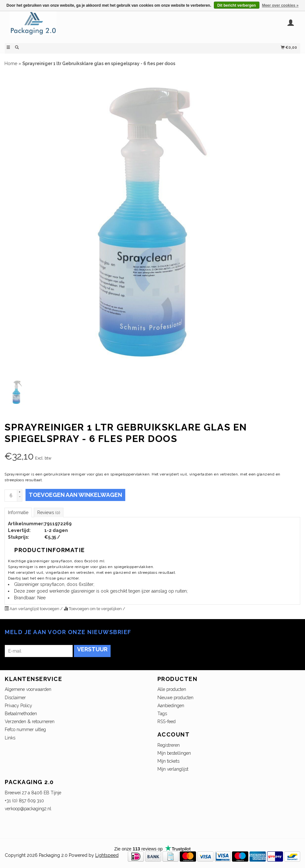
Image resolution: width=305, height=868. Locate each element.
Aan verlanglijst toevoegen (32, 609)
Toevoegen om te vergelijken (93, 609)
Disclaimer (15, 698)
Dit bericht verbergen (237, 5)
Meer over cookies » (280, 5)
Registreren (169, 745)
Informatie (18, 513)
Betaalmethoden (21, 714)
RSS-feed (167, 722)
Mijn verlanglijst (173, 769)
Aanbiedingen (171, 706)
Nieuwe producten (175, 698)
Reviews (49, 513)
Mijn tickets (168, 761)
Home (11, 64)
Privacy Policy (18, 706)
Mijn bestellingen (174, 753)
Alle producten (172, 689)
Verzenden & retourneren (30, 722)
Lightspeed (107, 855)
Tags (162, 714)
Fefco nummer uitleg (25, 730)
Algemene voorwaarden (28, 689)
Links (10, 738)
